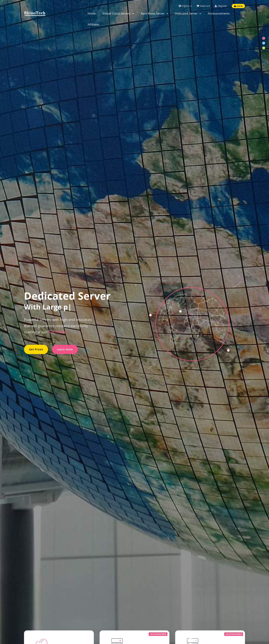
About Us (144, 583)
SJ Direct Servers (36, 597)
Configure (123, 193)
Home (92, 13)
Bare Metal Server (154, 13)
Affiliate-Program (150, 605)
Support (87, 583)
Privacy (143, 597)
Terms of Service (150, 590)
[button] (14, 67)
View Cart (203, 6)
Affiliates (93, 24)
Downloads (89, 605)
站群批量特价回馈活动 (77, 501)
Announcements (219, 13)
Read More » (74, 490)
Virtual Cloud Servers (118, 13)
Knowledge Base (93, 590)
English (185, 6)
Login (238, 6)
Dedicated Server (188, 13)
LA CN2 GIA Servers (38, 590)
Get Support (198, 378)
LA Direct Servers (37, 583)
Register (221, 6)
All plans (47, 193)
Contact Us (89, 597)
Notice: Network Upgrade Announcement (97, 462)
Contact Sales (48, 383)
